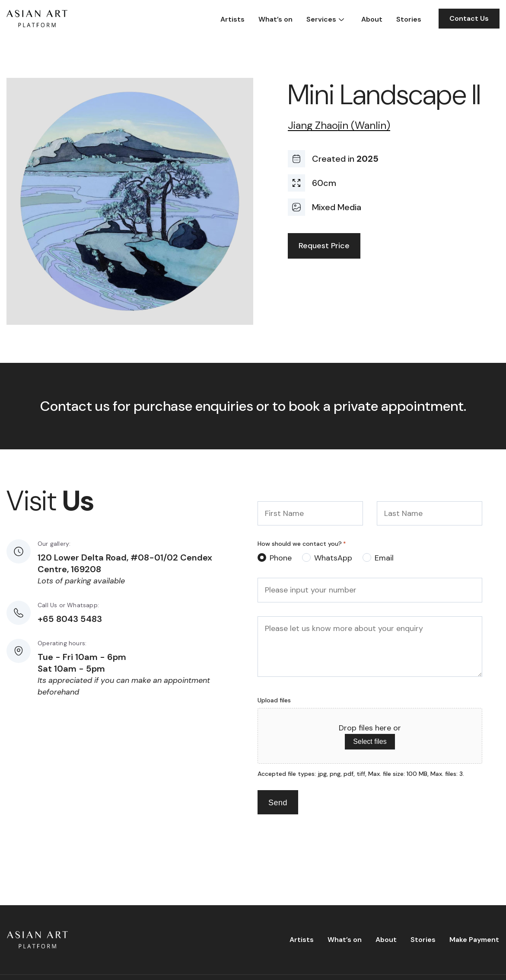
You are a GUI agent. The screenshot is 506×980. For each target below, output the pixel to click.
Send (278, 803)
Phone (281, 558)
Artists (232, 19)
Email (384, 558)
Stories (409, 19)
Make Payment (474, 940)
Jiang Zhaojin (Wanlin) (339, 126)
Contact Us (469, 18)
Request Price (324, 246)
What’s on (275, 19)
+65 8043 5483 (70, 619)
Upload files (274, 700)
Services (321, 19)
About (372, 19)
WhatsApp (333, 558)
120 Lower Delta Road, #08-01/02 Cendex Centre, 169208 (125, 563)
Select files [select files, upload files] (370, 741)
